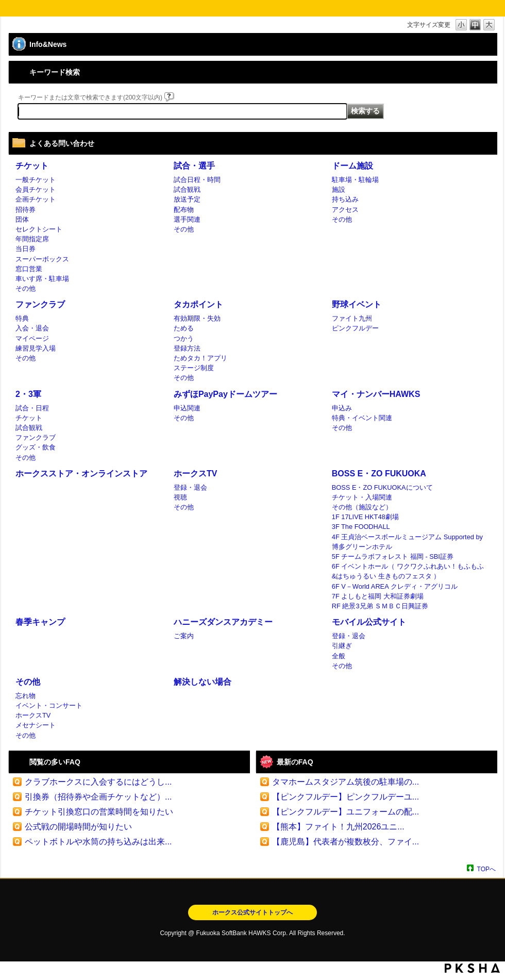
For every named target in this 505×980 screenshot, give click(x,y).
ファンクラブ (40, 304)
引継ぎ (342, 646)
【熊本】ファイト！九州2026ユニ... (338, 827)
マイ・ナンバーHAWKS (376, 394)
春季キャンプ (40, 622)
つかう (184, 338)
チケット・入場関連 (362, 497)
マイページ (32, 338)
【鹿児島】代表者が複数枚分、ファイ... (346, 842)
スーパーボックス (42, 259)
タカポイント (198, 304)
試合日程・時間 (197, 180)
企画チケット (36, 199)
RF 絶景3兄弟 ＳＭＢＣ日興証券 (380, 606)
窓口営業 (29, 269)
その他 (26, 288)
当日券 (26, 249)
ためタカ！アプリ (200, 358)
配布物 (184, 210)
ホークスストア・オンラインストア (81, 474)
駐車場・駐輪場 (355, 180)
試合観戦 (187, 189)
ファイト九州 (352, 318)
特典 (22, 318)
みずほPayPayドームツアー (225, 394)
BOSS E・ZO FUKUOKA (379, 474)
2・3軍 (28, 394)
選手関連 (187, 219)
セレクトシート (39, 229)
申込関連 (187, 408)
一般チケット (36, 180)
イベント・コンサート (49, 705)
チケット (32, 166)
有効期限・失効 (197, 318)
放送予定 (187, 199)
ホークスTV (195, 474)
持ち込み (345, 199)
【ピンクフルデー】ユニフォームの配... (346, 812)
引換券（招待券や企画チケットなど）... (98, 797)
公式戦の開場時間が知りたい (78, 827)
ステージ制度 (194, 368)
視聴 (180, 497)
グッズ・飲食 (36, 447)
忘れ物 (26, 696)
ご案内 (184, 636)
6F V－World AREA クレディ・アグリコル (395, 586)
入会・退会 (32, 328)
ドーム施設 (352, 166)
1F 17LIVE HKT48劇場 (365, 517)
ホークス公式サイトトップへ (252, 912)
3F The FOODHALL (361, 527)
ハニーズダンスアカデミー (223, 622)
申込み (342, 408)
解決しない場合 (203, 682)
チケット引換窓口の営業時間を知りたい (99, 812)
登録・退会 (190, 487)
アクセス (345, 210)
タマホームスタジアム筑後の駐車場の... (346, 782)
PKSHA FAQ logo (472, 968)
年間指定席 (32, 239)
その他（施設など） (362, 507)
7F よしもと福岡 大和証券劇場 (378, 596)
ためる (184, 328)
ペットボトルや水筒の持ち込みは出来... (98, 842)
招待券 (26, 210)
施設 (339, 189)
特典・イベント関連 (362, 418)
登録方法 (187, 348)
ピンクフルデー (355, 328)
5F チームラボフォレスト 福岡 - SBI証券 (393, 557)
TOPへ (486, 869)
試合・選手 (194, 166)
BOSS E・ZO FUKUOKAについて (382, 487)
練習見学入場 (36, 348)
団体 (22, 219)
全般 (339, 656)
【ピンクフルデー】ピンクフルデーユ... (346, 797)
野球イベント (357, 304)
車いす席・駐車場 (42, 279)
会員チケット (36, 189)
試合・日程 (32, 408)
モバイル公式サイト (369, 622)
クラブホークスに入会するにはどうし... (98, 782)
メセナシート (36, 725)
